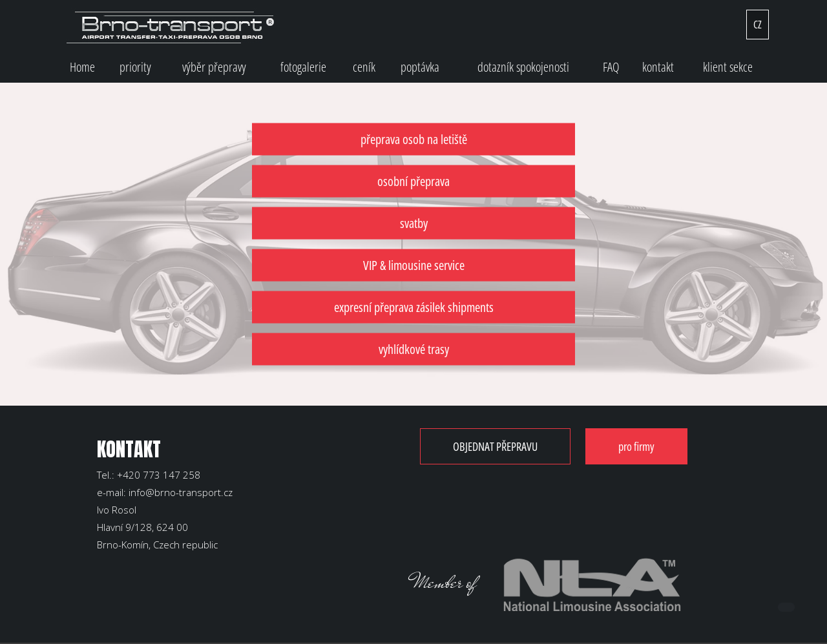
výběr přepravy (214, 67)
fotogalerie (303, 67)
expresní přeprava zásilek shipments (414, 307)
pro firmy (636, 446)
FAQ (611, 67)
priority (135, 67)
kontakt (658, 67)
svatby (414, 223)
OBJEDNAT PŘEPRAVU (495, 446)
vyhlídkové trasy (414, 349)
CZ (758, 25)
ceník (364, 67)
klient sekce (728, 67)
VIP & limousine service (414, 265)
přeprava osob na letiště (414, 139)
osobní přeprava (413, 181)
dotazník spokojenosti (523, 67)
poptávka (420, 67)
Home (82, 67)
